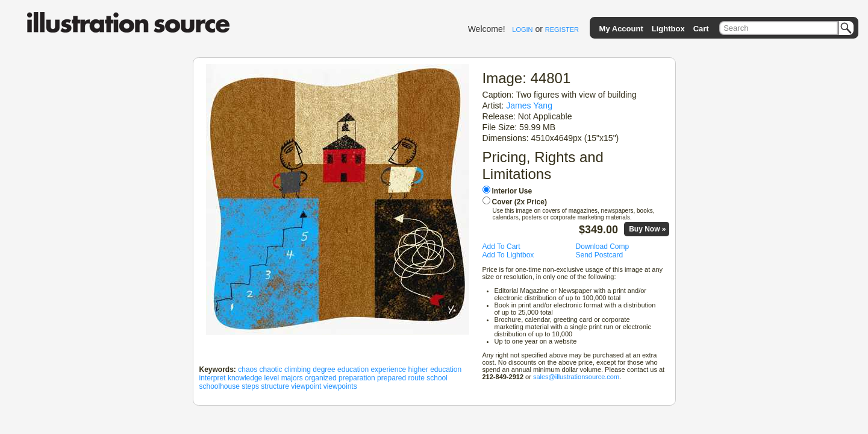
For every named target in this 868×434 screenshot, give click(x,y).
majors (292, 378)
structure (275, 386)
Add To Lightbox (508, 255)
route (417, 378)
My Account (621, 29)
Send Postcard (600, 255)
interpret (213, 378)
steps (250, 386)
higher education (435, 370)
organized (321, 378)
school (437, 378)
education (353, 370)
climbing (298, 370)
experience (388, 370)
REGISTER (562, 30)
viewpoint (306, 386)
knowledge (245, 378)
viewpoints (340, 386)
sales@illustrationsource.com (576, 377)
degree (324, 370)
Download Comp (603, 247)
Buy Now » (647, 229)
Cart (701, 29)
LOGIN (522, 30)
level (272, 378)
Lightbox (668, 29)
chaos (248, 370)
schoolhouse (220, 386)
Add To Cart (501, 247)
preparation (357, 378)
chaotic (271, 370)
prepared (392, 378)
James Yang (529, 105)
